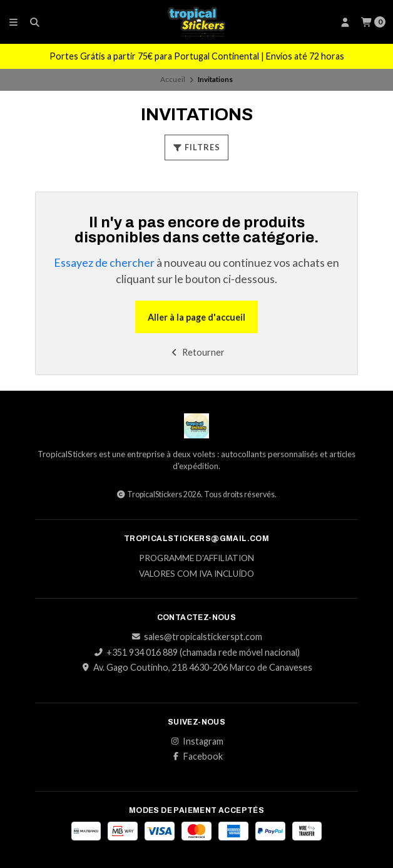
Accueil (173, 79)
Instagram (197, 741)
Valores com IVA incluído (196, 574)
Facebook (197, 757)
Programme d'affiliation (196, 559)
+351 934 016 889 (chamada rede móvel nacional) (197, 653)
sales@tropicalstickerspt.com (197, 637)
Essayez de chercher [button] (104, 263)
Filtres (196, 147)
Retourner (197, 352)
